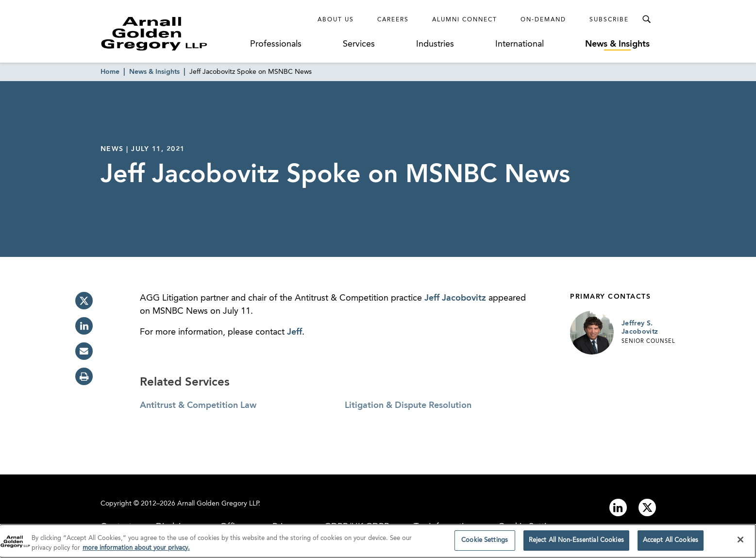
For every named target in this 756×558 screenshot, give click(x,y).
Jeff (294, 332)
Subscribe (609, 20)
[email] (84, 351)
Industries (435, 44)
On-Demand (543, 20)
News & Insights (617, 44)
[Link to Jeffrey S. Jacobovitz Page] (592, 333)
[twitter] (84, 301)
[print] (84, 376)
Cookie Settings (485, 543)
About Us (336, 20)
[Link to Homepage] (172, 34)
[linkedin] (84, 326)
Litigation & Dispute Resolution (408, 406)
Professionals (276, 44)
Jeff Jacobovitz (455, 298)
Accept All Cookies (671, 543)
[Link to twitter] (647, 507)
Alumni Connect (465, 20)
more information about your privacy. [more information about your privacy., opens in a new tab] (136, 550)
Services (359, 44)
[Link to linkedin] (618, 507)
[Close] (740, 542)
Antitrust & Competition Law (198, 406)
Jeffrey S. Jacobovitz (640, 328)
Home (110, 72)
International (520, 44)
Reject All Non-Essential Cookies (576, 543)
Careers (393, 20)
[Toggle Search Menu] (646, 19)
